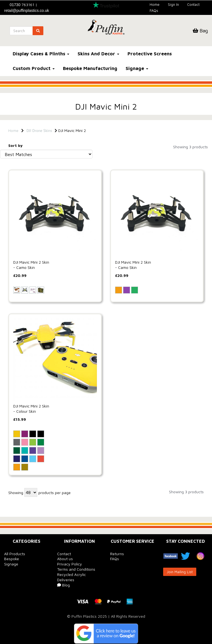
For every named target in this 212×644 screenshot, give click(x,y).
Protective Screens (150, 54)
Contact (193, 4)
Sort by (15, 145)
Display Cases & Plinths (41, 54)
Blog (63, 585)
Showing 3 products (190, 147)
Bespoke (12, 559)
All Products (15, 554)
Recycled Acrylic (71, 574)
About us (65, 559)
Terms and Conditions (76, 569)
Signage (137, 68)
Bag (200, 31)
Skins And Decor (98, 54)
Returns (117, 554)
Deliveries (66, 580)
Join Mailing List (180, 572)
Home (155, 4)
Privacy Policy (70, 564)
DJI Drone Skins (39, 131)
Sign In (173, 4)
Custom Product (34, 68)
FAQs (154, 11)
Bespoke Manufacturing (90, 68)
